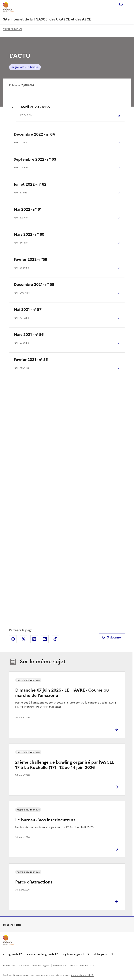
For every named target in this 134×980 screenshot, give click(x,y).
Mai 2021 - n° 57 (28, 309)
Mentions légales (41, 966)
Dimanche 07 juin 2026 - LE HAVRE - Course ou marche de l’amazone (62, 693)
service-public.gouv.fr (40, 954)
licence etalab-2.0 (80, 975)
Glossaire (24, 966)
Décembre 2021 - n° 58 (34, 284)
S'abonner (112, 637)
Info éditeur (60, 966)
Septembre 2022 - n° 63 (35, 159)
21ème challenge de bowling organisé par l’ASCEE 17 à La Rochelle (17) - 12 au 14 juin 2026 (65, 765)
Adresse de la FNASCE (82, 966)
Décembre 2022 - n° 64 (34, 134)
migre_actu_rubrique (25, 67)
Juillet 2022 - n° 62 (30, 184)
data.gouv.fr (102, 954)
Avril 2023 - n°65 (35, 107)
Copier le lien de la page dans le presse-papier (55, 639)
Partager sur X (24, 639)
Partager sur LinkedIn (34, 639)
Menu (129, 5)
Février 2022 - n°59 (30, 259)
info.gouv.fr (11, 954)
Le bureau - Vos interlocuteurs (45, 820)
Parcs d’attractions (34, 882)
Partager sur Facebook (13, 639)
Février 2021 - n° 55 (31, 360)
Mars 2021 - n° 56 (29, 335)
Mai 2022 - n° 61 (28, 209)
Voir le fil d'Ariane (13, 29)
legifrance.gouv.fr (74, 954)
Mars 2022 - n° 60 (29, 234)
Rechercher (121, 5)
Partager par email (45, 639)
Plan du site (9, 966)
